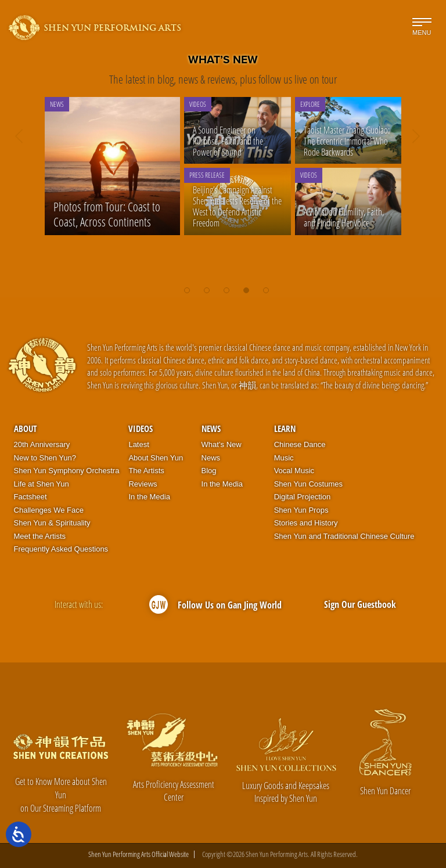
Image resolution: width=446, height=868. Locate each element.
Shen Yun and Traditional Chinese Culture (344, 536)
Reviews (143, 484)
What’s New (222, 444)
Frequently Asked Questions (61, 549)
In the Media (149, 497)
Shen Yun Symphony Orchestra (67, 471)
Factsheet (30, 497)
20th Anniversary (42, 444)
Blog (209, 471)
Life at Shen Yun (42, 484)
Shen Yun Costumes (308, 484)
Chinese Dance (300, 444)
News (211, 428)
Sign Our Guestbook (360, 604)
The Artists (146, 471)
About (25, 428)
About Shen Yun (156, 458)
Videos (141, 428)
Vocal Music (294, 471)
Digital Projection (303, 497)
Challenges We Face (49, 510)
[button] (187, 284)
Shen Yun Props (301, 510)
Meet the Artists (40, 536)
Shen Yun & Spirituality (52, 523)
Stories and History (306, 523)
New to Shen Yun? (45, 458)
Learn (285, 428)
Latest (139, 444)
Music (284, 458)
